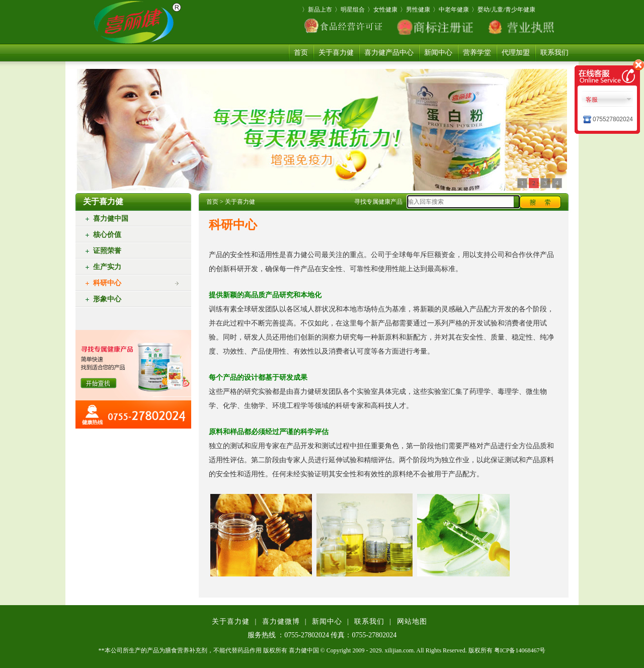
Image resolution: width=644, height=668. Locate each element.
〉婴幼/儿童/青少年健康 (503, 10)
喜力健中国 (111, 219)
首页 (301, 53)
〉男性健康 (415, 10)
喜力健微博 (281, 621)
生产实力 (107, 267)
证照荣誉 (107, 251)
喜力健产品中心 (389, 53)
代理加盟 (516, 53)
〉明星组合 (350, 10)
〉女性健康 (382, 10)
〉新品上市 (317, 10)
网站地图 (412, 621)
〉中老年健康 (451, 10)
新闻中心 (438, 53)
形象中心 (107, 299)
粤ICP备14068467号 (520, 650)
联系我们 (554, 53)
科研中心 (107, 283)
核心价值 (107, 235)
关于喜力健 (336, 53)
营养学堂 (477, 53)
